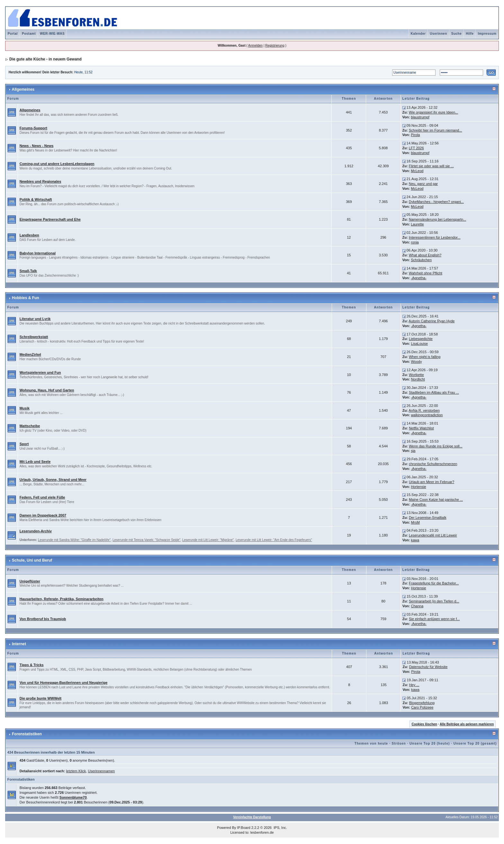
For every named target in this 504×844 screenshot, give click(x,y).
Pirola (415, 135)
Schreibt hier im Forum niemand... (436, 130)
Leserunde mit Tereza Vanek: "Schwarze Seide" (146, 540)
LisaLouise (419, 344)
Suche (457, 34)
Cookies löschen (424, 724)
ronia (415, 242)
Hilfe (470, 34)
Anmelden (255, 46)
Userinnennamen (101, 771)
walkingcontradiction (427, 415)
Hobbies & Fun (26, 298)
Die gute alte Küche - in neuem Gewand (45, 59)
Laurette (417, 224)
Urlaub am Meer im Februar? (432, 482)
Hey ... (414, 685)
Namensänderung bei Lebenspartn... (438, 219)
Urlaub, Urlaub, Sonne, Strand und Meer (53, 480)
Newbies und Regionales (40, 181)
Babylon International (38, 253)
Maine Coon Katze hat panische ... (436, 500)
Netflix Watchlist (421, 428)
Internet (19, 644)
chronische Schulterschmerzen (433, 464)
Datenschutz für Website (428, 667)
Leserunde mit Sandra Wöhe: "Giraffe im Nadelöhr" (74, 540)
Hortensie (418, 487)
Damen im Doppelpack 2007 (43, 515)
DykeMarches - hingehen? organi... (436, 202)
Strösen (399, 743)
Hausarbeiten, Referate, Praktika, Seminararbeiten (62, 599)
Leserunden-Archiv (36, 531)
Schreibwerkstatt (34, 337)
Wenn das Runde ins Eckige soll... (436, 446)
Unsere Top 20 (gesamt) (475, 743)
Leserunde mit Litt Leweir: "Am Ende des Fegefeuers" (274, 540)
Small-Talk (28, 271)
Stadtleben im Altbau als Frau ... (434, 392)
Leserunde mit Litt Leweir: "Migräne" (208, 540)
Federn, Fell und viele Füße (42, 497)
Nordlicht (418, 379)
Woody (416, 362)
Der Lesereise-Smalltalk (428, 518)
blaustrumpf (420, 117)
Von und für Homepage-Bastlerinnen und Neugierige (64, 683)
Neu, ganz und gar (423, 184)
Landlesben (29, 235)
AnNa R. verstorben (424, 410)
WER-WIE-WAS (52, 34)
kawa (415, 540)
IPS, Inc (280, 828)
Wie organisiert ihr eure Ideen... (433, 112)
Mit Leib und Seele (35, 462)
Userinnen (438, 34)
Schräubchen (421, 260)
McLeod (417, 171)
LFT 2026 (416, 148)
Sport (24, 444)
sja (413, 451)
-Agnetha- (419, 278)
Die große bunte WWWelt (41, 698)
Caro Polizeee (422, 707)
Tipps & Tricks (32, 665)
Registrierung (275, 46)
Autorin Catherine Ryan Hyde (432, 321)
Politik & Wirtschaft (36, 199)
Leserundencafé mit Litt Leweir (433, 535)
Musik (25, 408)
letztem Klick (76, 771)
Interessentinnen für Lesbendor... (435, 237)
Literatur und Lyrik (35, 319)
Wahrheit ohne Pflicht (426, 273)
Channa (417, 606)
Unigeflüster (30, 581)
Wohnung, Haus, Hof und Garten (47, 390)
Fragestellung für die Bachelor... (434, 583)
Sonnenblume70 (73, 797)
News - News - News (37, 146)
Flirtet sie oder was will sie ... (431, 166)
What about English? (425, 255)
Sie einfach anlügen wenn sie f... (434, 619)
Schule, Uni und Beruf (32, 560)
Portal (13, 34)
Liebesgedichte (421, 339)
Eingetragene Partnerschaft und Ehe (50, 219)
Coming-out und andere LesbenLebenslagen (57, 164)
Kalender (418, 34)
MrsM (415, 522)
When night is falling (425, 357)
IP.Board (244, 828)
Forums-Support (33, 128)
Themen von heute (371, 743)
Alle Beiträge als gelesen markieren (467, 724)
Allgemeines (23, 89)
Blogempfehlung (422, 703)
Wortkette (416, 375)
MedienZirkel (30, 354)
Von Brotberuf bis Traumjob (43, 619)
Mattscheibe (30, 426)
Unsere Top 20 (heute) (430, 743)
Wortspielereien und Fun (40, 372)
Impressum (487, 34)
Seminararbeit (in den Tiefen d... (434, 601)
